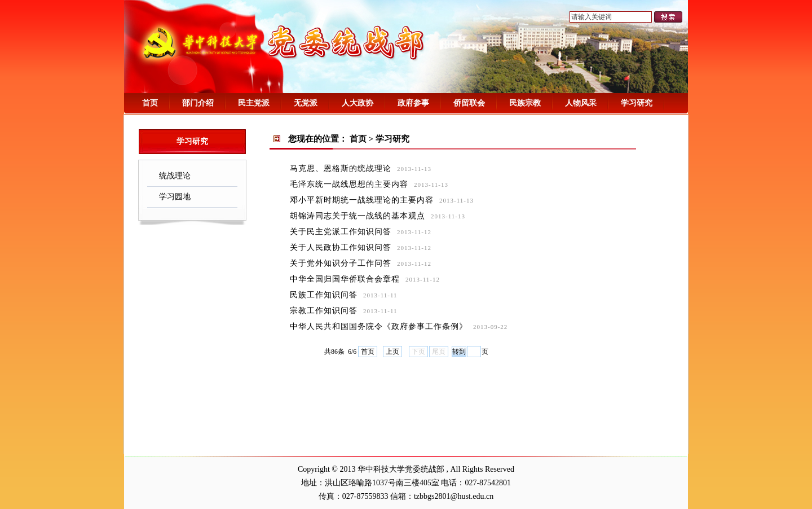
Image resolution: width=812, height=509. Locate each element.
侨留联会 (469, 103)
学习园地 (172, 197)
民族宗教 (525, 103)
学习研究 (637, 103)
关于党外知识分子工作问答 (341, 263)
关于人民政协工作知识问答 (341, 247)
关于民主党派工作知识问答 (341, 232)
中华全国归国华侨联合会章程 (345, 279)
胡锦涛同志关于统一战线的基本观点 (358, 216)
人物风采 (581, 103)
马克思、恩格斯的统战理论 (341, 168)
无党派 (306, 103)
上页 (392, 352)
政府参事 (413, 103)
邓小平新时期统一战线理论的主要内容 (362, 200)
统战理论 (172, 176)
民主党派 (254, 103)
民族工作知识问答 (324, 295)
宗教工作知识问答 (324, 311)
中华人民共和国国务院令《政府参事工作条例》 (379, 326)
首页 (150, 103)
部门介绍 (198, 103)
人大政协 (358, 103)
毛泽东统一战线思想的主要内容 (349, 184)
